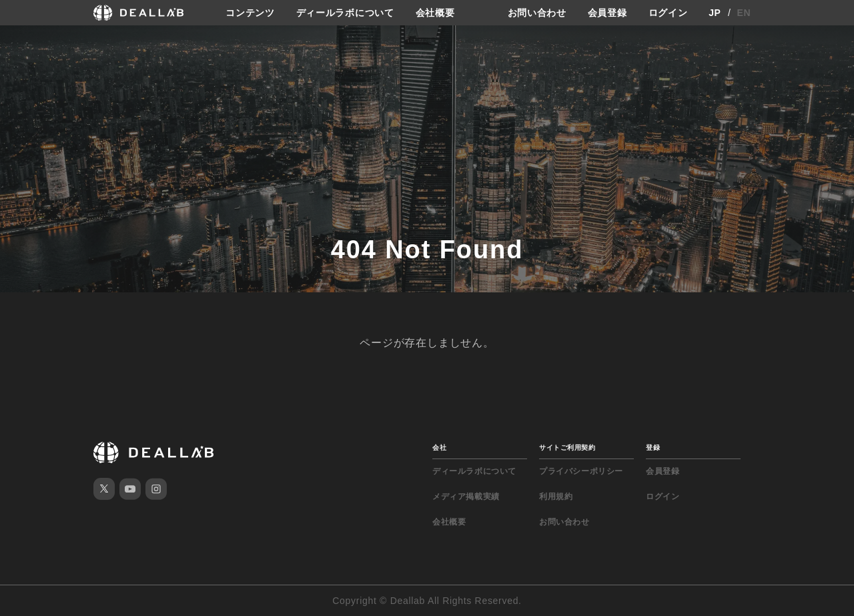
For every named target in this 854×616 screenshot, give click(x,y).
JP (715, 13)
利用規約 (556, 497)
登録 (653, 447)
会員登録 (607, 13)
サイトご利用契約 (567, 447)
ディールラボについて (345, 13)
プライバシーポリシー (581, 471)
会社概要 (435, 13)
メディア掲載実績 (466, 497)
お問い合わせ (537, 13)
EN (744, 13)
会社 (439, 447)
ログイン (668, 13)
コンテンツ (250, 13)
